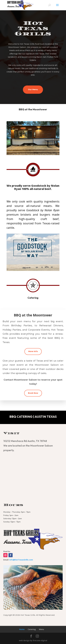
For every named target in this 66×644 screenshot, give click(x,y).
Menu (41, 629)
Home (22, 629)
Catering (32, 629)
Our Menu (33, 89)
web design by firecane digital (33, 640)
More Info (33, 351)
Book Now (33, 393)
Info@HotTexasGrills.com (21, 560)
